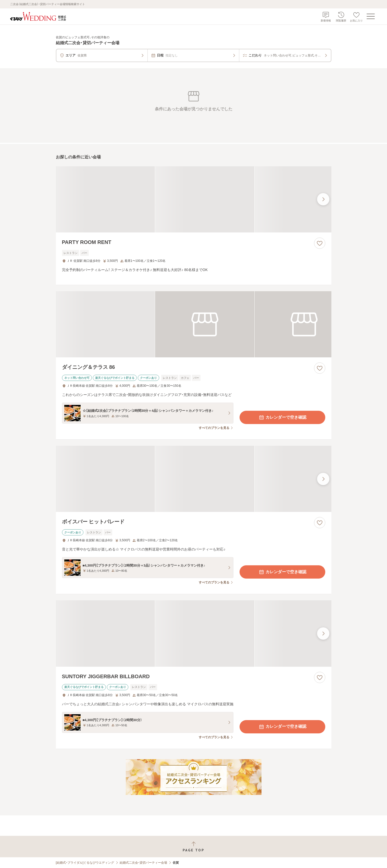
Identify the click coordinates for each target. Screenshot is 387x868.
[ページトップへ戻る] (193, 847)
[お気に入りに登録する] (320, 243)
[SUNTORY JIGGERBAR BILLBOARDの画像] (194, 633)
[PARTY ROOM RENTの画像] (194, 199)
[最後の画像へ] (323, 199)
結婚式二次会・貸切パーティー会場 (143, 863)
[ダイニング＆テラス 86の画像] (194, 324)
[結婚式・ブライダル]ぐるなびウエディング (85, 863)
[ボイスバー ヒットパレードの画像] (194, 479)
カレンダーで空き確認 (282, 417)
